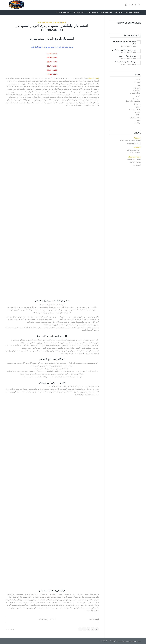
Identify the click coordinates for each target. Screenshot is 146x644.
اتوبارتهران (137, 90)
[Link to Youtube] (126, 5)
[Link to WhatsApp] (136, 5)
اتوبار (139, 85)
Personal (137, 82)
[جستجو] (56, 12)
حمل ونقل (137, 104)
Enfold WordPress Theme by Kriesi (109, 641)
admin (41, 619)
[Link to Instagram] (139, 5)
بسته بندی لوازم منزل (45, 22)
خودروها (138, 107)
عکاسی (138, 112)
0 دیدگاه (52, 619)
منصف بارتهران (135, 117)
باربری (64, 22)
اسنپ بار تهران (93, 78)
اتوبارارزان (137, 88)
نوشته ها (138, 123)
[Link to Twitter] (132, 5)
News (138, 80)
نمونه (139, 120)
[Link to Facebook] (129, 5)
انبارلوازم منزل (135, 93)
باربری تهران (57, 22)
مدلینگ (138, 115)
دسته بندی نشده (135, 109)
